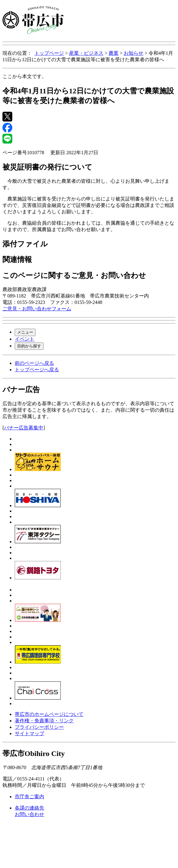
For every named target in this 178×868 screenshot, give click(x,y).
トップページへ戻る (37, 370)
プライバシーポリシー (39, 727)
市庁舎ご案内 (29, 797)
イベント (25, 339)
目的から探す (29, 346)
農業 (114, 53)
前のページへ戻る (34, 363)
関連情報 (17, 260)
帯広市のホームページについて (49, 714)
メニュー (25, 332)
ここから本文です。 (25, 76)
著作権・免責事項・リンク (44, 721)
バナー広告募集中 (24, 428)
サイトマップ (29, 733)
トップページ (49, 53)
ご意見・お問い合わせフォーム (37, 309)
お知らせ (133, 53)
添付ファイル (25, 244)
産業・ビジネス (86, 53)
